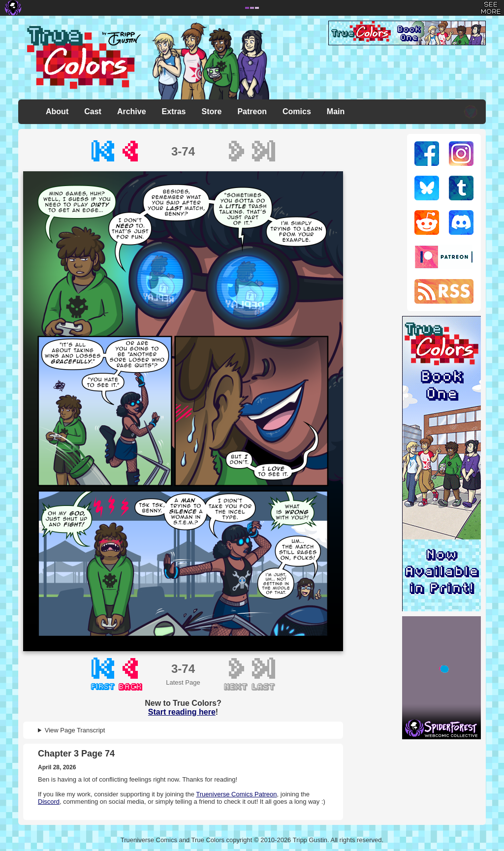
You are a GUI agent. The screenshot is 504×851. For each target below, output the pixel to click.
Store (212, 111)
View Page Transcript (75, 730)
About (57, 111)
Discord (49, 802)
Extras (174, 111)
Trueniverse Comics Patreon (236, 794)
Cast (93, 111)
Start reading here (182, 712)
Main (336, 111)
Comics (297, 111)
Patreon (252, 111)
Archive (132, 111)
